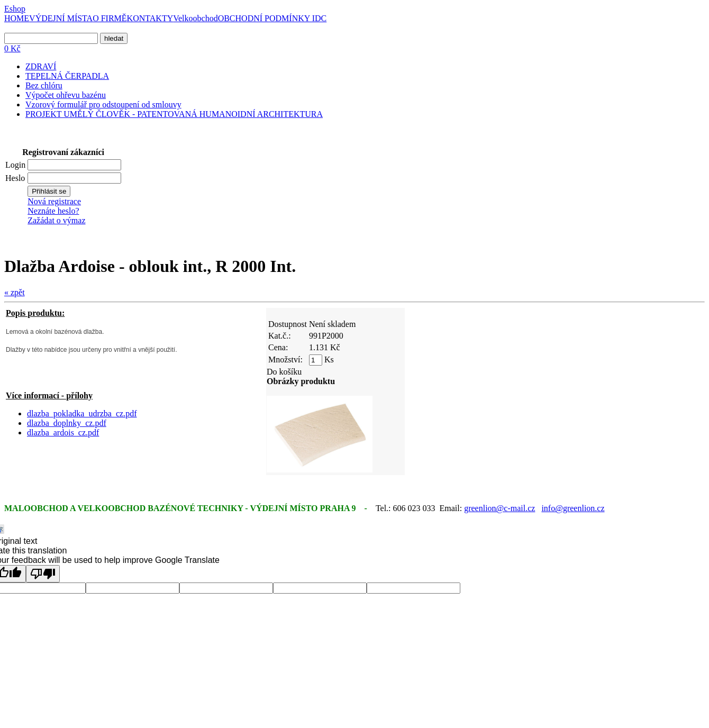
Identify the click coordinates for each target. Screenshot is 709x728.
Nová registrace (54, 201)
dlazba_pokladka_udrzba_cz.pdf (82, 413)
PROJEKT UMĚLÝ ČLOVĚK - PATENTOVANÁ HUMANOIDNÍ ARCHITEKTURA (174, 114)
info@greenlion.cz (573, 508)
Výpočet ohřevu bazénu (66, 95)
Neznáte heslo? (53, 211)
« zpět (15, 292)
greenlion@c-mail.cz (499, 508)
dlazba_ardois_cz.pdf (63, 433)
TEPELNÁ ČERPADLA (67, 76)
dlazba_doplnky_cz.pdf (67, 423)
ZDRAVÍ (41, 66)
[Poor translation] (43, 574)
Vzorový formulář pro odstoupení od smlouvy (103, 104)
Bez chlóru (44, 85)
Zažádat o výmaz (56, 220)
